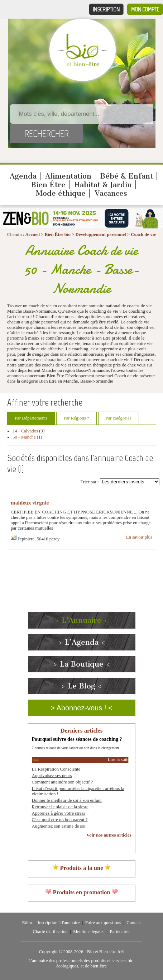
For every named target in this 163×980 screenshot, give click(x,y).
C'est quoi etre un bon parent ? (60, 820)
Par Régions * (77, 418)
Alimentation (68, 176)
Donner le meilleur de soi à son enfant (67, 800)
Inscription (106, 9)
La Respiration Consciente (56, 769)
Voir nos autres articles (109, 835)
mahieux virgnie (30, 503)
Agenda (23, 176)
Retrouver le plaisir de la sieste (60, 807)
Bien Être (48, 185)
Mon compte (145, 9)
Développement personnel (101, 235)
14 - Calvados (25, 431)
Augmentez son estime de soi (59, 826)
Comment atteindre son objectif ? (63, 782)
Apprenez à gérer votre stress (59, 813)
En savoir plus (139, 537)
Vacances (111, 193)
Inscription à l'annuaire (59, 923)
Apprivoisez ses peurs (52, 776)
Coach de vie (143, 235)
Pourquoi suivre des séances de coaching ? (77, 739)
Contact (134, 923)
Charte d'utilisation (50, 932)
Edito (27, 923)
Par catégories (119, 418)
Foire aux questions (103, 923)
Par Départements (31, 418)
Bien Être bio (58, 235)
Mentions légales (89, 932)
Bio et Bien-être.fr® (106, 952)
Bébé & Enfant (126, 176)
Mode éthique (61, 193)
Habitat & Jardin (103, 185)
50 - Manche (24, 437)
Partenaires (120, 932)
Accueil (33, 235)
